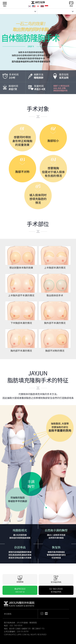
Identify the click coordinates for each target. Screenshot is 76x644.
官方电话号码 (56, 579)
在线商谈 (20, 579)
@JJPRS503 (20, 590)
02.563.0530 (56, 590)
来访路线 (8, 614)
